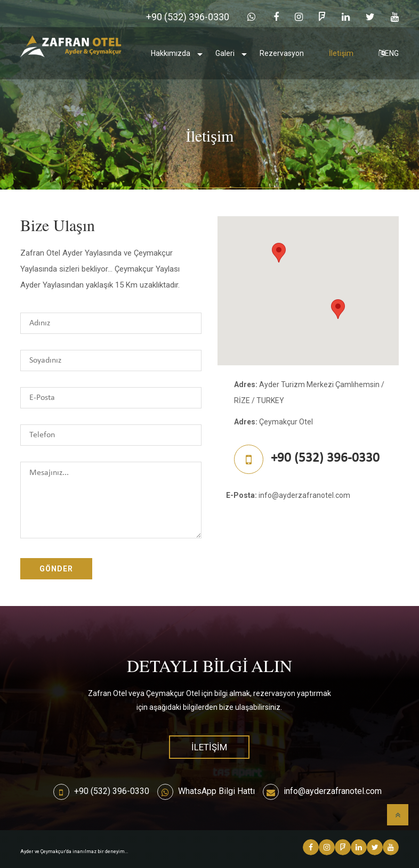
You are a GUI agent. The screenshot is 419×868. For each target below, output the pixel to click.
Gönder (56, 569)
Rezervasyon (282, 53)
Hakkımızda (171, 53)
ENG (389, 53)
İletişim (341, 53)
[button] (279, 253)
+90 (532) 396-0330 (112, 791)
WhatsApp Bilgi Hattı (216, 791)
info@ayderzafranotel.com (333, 791)
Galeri (225, 53)
